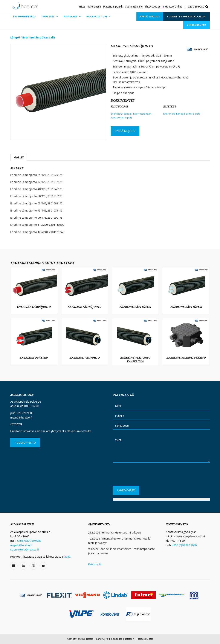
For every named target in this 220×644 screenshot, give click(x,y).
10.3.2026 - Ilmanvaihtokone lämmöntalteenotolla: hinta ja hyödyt (120, 541)
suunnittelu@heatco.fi (25, 549)
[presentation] (145, 475)
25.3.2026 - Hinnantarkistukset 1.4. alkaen (114, 532)
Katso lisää (95, 564)
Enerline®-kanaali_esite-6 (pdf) (182, 114)
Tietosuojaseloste (145, 639)
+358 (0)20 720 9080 (29, 541)
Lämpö (15, 37)
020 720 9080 (196, 7)
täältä (67, 557)
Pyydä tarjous (125, 131)
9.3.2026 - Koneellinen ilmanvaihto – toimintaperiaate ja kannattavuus (121, 551)
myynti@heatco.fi (21, 417)
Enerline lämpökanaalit (39, 37)
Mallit (19, 157)
